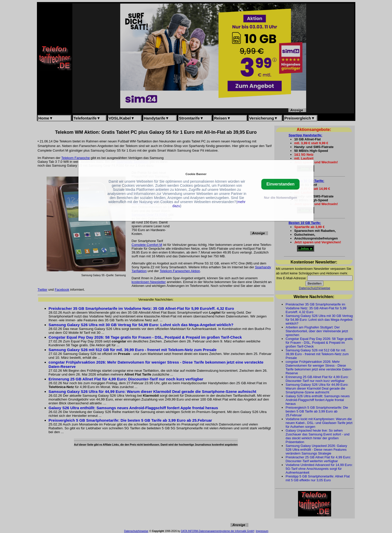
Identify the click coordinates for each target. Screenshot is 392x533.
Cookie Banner (196, 174)
